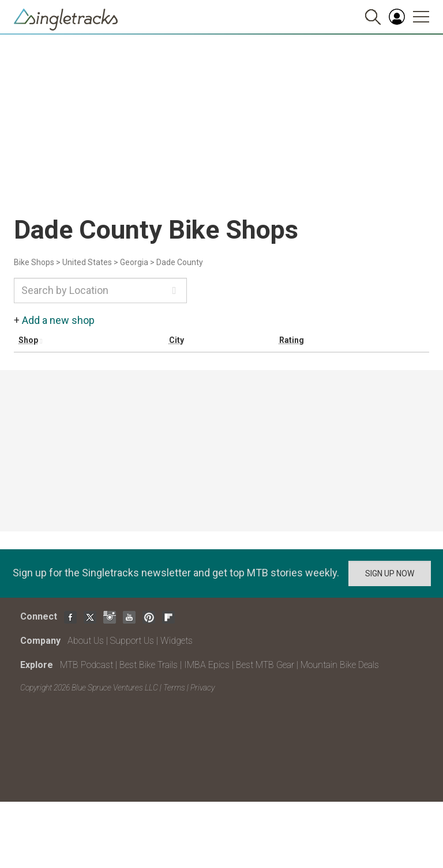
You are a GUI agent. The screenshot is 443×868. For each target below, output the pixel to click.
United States (87, 262)
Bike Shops (34, 262)
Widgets (177, 641)
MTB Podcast (87, 665)
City (177, 340)
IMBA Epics (207, 665)
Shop (28, 340)
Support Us (132, 641)
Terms (174, 688)
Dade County (180, 262)
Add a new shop (58, 320)
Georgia (134, 262)
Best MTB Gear (265, 665)
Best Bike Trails (149, 665)
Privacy (202, 688)
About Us (86, 641)
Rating (292, 340)
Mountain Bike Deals (340, 665)
